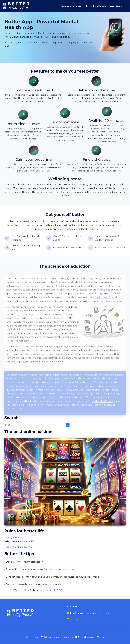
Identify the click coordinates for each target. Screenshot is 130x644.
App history (116, 6)
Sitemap (74, 619)
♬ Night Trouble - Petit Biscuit (20, 547)
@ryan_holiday (12, 538)
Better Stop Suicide (96, 6)
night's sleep (17, 139)
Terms (100, 637)
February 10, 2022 (53, 590)
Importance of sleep (71, 6)
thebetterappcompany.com (60, 637)
